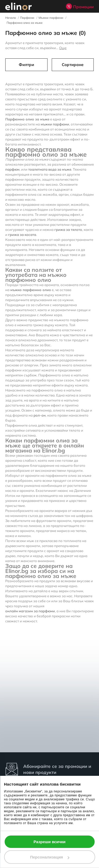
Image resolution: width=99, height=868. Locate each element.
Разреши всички (49, 842)
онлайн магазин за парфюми (30, 611)
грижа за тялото (68, 230)
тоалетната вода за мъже (50, 169)
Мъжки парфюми (51, 18)
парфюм (12, 169)
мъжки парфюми (55, 124)
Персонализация (50, 857)
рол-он (40, 415)
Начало (11, 18)
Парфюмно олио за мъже (25, 23)
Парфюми (27, 18)
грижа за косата (22, 235)
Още (63, 48)
